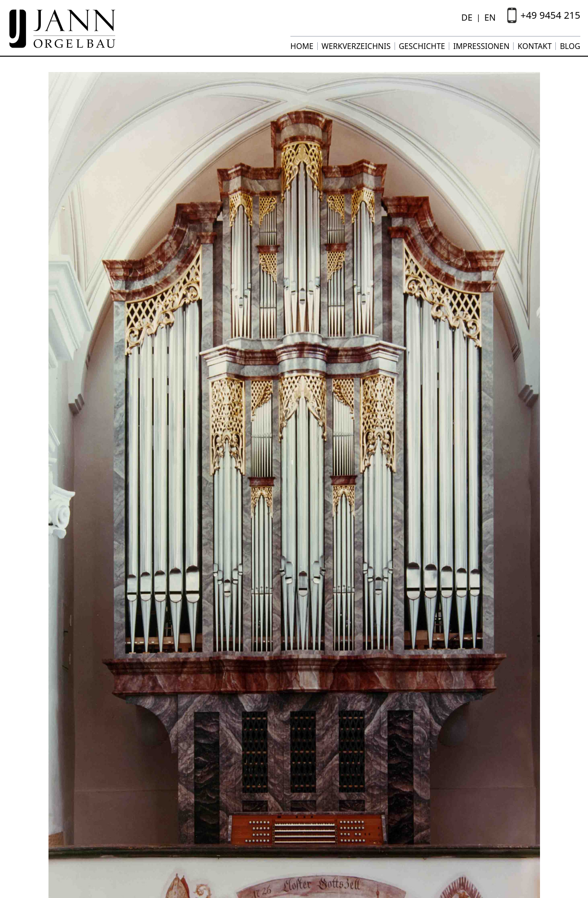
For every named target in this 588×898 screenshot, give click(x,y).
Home (302, 46)
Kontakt (534, 46)
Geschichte (422, 46)
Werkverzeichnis (356, 46)
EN (490, 17)
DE (467, 17)
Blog (570, 46)
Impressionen (481, 46)
